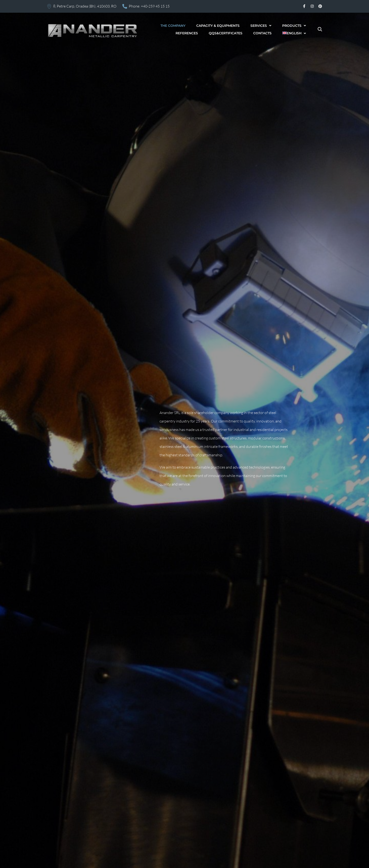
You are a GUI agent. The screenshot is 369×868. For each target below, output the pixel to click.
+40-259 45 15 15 (155, 6)
